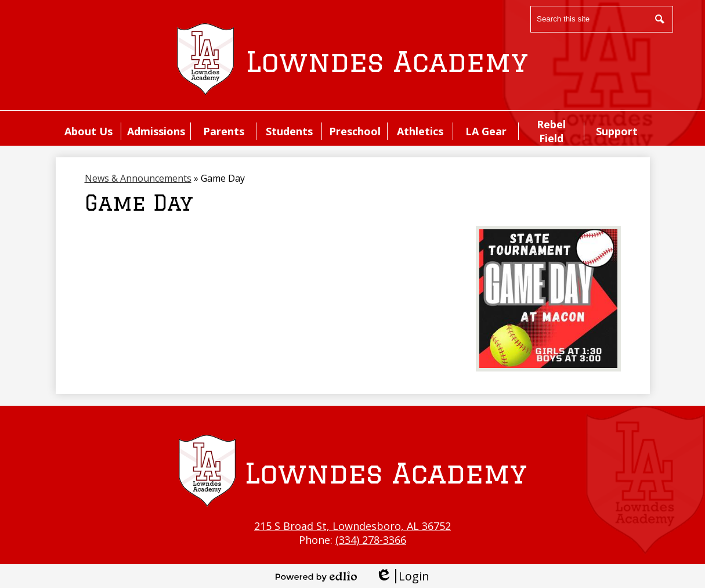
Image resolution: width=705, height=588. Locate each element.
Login (402, 576)
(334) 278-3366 (371, 540)
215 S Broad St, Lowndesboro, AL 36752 (352, 526)
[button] (88, 131)
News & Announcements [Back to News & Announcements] (138, 178)
